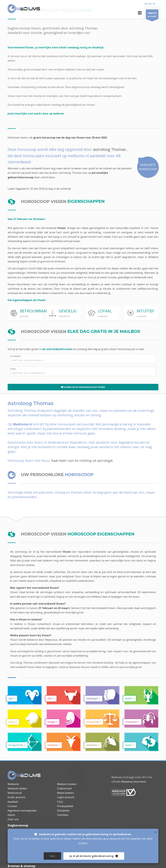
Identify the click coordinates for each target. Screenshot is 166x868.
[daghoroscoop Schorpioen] (141, 719)
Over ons (13, 819)
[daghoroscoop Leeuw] (25, 719)
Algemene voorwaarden (22, 811)
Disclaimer (63, 811)
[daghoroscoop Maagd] (64, 719)
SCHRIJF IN (83, 387)
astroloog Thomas (109, 149)
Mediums (13, 784)
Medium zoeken (67, 784)
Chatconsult (64, 788)
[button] (140, 13)
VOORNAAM (15, 356)
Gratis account (16, 797)
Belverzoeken (65, 793)
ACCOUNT (152, 15)
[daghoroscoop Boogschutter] (25, 742)
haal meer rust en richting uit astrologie (82, 461)
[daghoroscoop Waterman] (102, 742)
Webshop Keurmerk (134, 782)
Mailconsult (15, 793)
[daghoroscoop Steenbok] (64, 742)
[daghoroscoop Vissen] (141, 742)
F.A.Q (60, 802)
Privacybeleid (65, 806)
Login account (66, 797)
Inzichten (63, 815)
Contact (12, 806)
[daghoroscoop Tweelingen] (102, 695)
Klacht (11, 815)
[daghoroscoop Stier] (64, 695)
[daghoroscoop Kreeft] (141, 695)
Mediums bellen (17, 788)
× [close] (155, 847)
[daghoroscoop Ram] (25, 695)
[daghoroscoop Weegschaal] (102, 719)
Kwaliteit (13, 802)
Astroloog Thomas (21, 663)
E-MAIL (13, 369)
